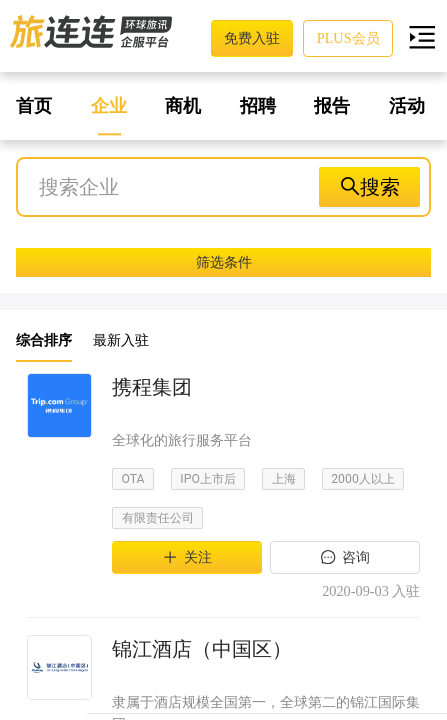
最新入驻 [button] (121, 340)
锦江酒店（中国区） (202, 649)
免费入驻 (252, 38)
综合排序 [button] (44, 340)
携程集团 (152, 387)
